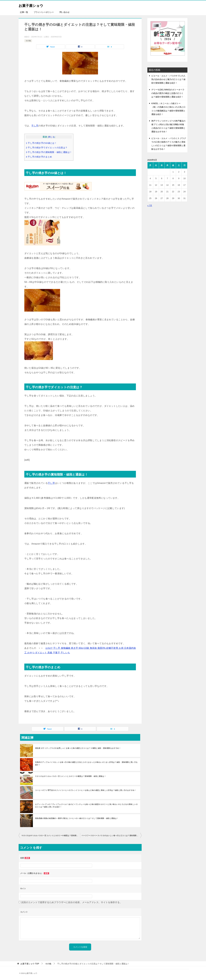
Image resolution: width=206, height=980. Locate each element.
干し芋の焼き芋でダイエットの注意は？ (47, 148)
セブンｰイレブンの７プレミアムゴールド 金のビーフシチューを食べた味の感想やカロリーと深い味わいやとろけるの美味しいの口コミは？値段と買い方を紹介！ (86, 806)
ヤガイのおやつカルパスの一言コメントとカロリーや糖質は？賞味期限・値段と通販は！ (71, 776)
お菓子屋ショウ (34, 5)
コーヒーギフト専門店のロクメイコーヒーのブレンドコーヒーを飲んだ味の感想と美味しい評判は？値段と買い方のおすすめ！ (86, 790)
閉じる (51, 137)
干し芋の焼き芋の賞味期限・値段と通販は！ (49, 152)
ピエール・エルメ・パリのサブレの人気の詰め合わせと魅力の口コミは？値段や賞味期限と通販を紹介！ (168, 79)
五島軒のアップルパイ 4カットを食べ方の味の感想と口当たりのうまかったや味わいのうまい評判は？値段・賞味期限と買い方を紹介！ (86, 763)
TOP (30, 964)
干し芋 (35, 126)
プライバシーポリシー (44, 12)
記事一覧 (24, 12)
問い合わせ (65, 12)
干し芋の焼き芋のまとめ (39, 157)
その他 (28, 41)
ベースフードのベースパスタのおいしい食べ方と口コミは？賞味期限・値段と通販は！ (112, 836)
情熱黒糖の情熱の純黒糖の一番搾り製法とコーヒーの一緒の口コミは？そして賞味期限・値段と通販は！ (77, 818)
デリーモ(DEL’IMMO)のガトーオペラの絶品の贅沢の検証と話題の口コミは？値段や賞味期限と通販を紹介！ (168, 93)
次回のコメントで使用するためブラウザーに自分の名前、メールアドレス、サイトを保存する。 (72, 902)
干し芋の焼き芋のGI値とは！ (41, 143)
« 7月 (150, 205)
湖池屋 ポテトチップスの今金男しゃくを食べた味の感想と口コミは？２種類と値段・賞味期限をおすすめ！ (78, 748)
